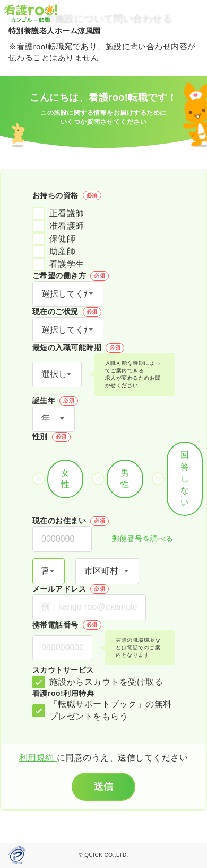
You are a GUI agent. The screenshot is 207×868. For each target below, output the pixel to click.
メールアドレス (71, 589)
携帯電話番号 (67, 625)
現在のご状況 (67, 312)
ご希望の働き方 (71, 276)
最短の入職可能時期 (78, 348)
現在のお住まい (71, 521)
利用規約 (38, 758)
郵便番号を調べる (137, 539)
